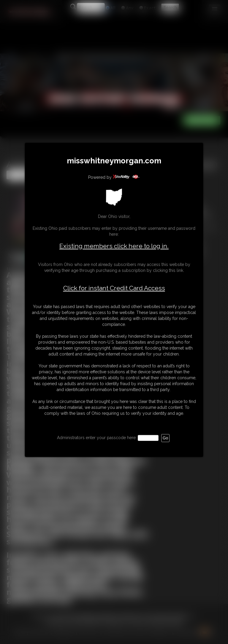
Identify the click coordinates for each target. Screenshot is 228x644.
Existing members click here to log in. (114, 246)
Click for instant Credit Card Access (114, 288)
